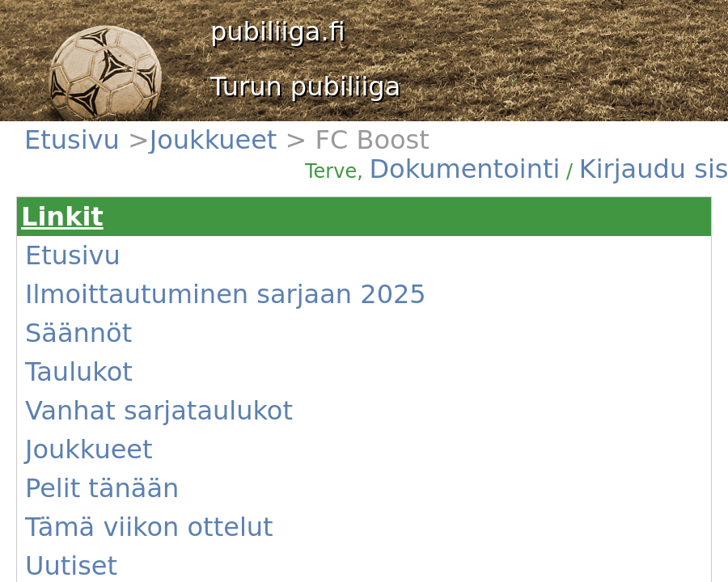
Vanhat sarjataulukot (159, 411)
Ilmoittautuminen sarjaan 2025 (226, 294)
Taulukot (79, 372)
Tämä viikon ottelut (149, 527)
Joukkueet (218, 140)
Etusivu (76, 140)
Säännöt (78, 333)
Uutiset (71, 566)
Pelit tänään (102, 488)
